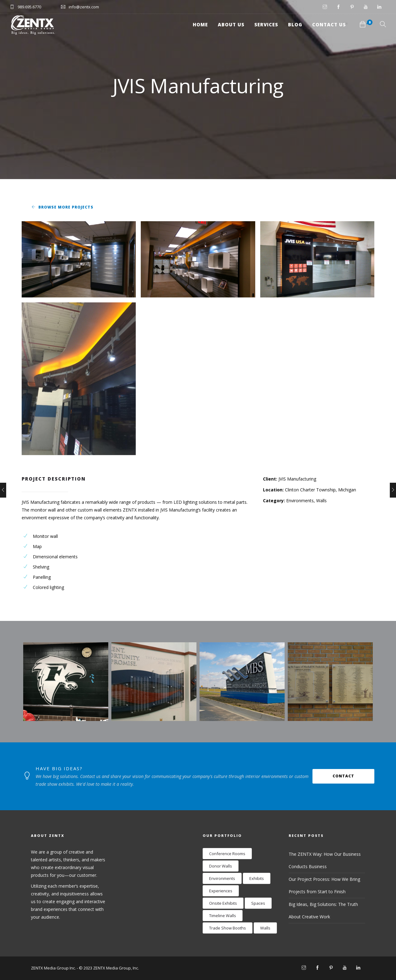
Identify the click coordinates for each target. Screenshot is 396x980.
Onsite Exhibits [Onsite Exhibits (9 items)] (223, 903)
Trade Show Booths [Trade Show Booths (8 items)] (228, 928)
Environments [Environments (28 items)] (222, 878)
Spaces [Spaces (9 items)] (258, 903)
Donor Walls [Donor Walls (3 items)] (221, 866)
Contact (343, 776)
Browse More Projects (66, 207)
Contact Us (329, 24)
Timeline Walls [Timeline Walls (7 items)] (223, 916)
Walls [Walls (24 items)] (265, 928)
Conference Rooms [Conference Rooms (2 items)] (227, 854)
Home (200, 24)
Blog (295, 24)
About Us (231, 24)
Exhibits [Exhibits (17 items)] (257, 878)
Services (266, 24)
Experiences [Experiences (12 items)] (221, 891)
